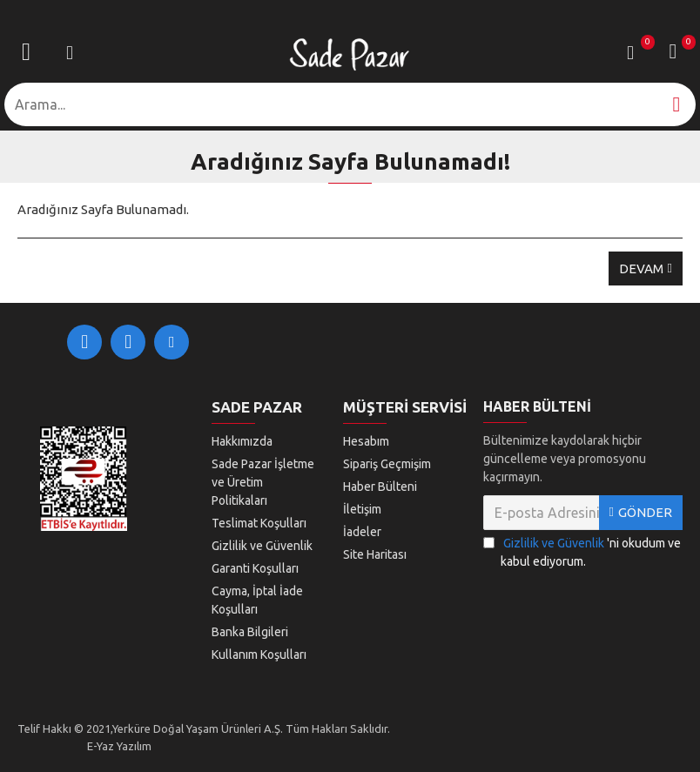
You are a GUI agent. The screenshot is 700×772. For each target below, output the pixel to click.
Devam (641, 269)
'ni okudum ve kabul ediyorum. (582, 551)
